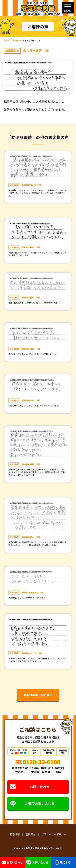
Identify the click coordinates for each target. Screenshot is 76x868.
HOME (7, 41)
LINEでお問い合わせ (32, 803)
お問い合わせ (30, 787)
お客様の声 (17, 41)
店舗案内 (31, 834)
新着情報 (15, 834)
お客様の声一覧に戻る (38, 695)
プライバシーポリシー (54, 834)
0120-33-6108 (42, 762)
